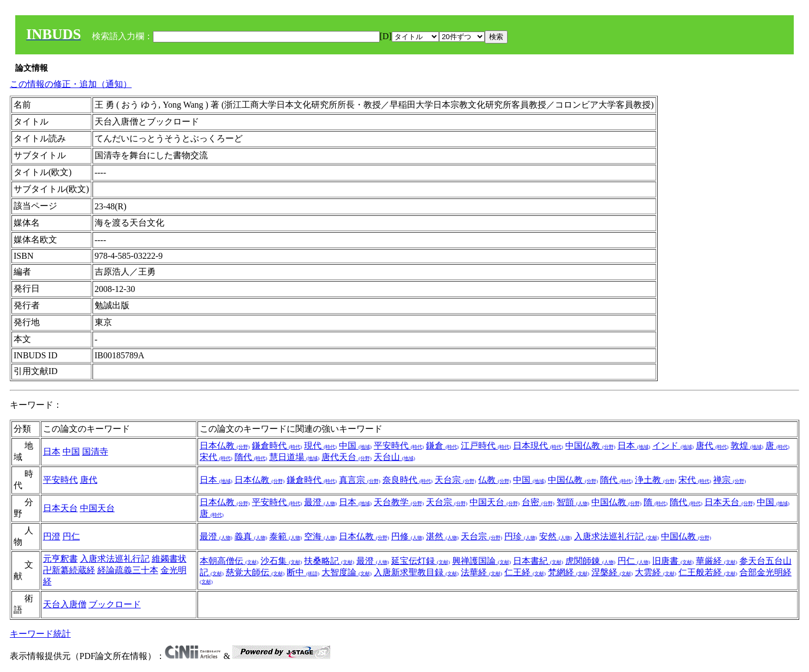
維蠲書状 (169, 559)
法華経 (481, 572)
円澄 (52, 536)
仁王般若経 (708, 572)
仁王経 (525, 572)
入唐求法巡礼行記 (616, 536)
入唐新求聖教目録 (416, 572)
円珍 (521, 536)
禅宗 (730, 480)
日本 (52, 452)
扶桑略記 (329, 561)
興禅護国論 (481, 561)
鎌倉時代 (277, 446)
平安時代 (399, 446)
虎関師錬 (590, 561)
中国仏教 (590, 446)
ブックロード (115, 604)
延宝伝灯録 (421, 561)
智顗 (573, 502)
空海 (320, 536)
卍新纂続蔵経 (69, 570)
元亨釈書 (60, 559)
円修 (407, 536)
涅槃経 (612, 572)
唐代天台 (347, 457)
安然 (555, 536)
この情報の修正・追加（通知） (71, 84)
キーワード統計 (40, 634)
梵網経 (569, 572)
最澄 (320, 502)
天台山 (394, 457)
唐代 (712, 446)
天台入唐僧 (65, 604)
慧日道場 (294, 457)
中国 (71, 452)
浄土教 (656, 480)
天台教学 (399, 502)
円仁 (71, 536)
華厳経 (717, 561)
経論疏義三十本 (128, 570)
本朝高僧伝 (229, 561)
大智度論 (347, 572)
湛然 (442, 536)
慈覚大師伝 (255, 572)
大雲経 (656, 572)
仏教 (495, 480)
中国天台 (97, 508)
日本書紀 (538, 561)
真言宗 (360, 480)
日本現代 (538, 446)
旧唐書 (673, 561)
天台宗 (455, 480)
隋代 (251, 457)
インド (673, 446)
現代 (320, 446)
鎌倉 (442, 446)
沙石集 (281, 561)
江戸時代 (486, 446)
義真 (251, 536)
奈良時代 (407, 480)
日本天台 (60, 508)
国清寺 (95, 452)
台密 (538, 502)
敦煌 (747, 446)
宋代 (216, 457)
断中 (303, 572)
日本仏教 (225, 446)
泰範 (286, 536)
